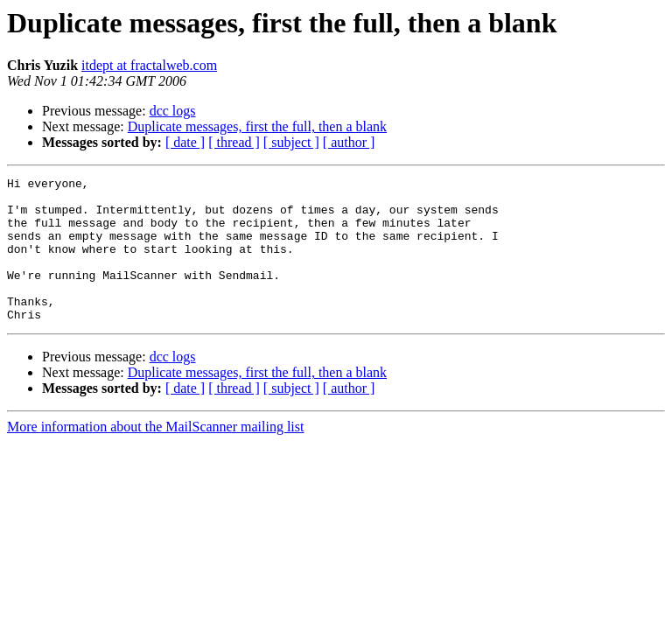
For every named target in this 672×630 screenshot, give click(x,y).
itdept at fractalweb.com (149, 65)
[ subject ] (291, 142)
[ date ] (185, 142)
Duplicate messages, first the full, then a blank (257, 126)
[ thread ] (234, 142)
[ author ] (349, 142)
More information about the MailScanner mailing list (155, 455)
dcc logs (173, 111)
